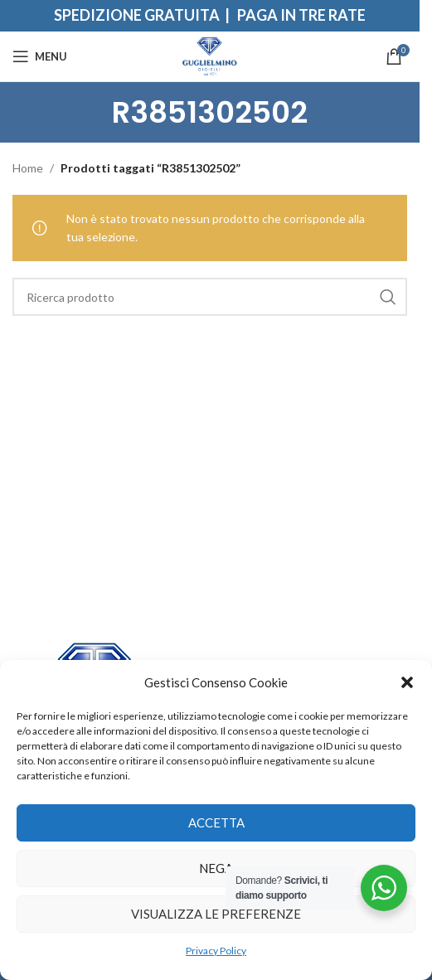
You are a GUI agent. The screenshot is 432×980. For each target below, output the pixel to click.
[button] (407, 682)
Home (28, 168)
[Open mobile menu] (40, 56)
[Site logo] (210, 55)
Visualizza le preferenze (216, 914)
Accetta (216, 822)
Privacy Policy (216, 951)
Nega (216, 868)
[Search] (210, 297)
